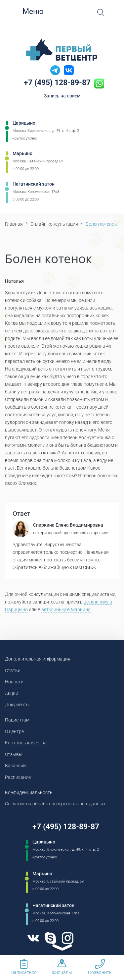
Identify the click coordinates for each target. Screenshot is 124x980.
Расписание (18, 777)
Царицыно (24, 123)
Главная (14, 224)
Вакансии (15, 766)
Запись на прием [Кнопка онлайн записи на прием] (62, 96)
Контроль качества (26, 743)
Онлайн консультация (54, 224)
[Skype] (51, 938)
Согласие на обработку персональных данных (55, 804)
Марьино (22, 153)
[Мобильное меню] (17, 12)
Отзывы (14, 754)
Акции (12, 693)
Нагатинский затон (34, 184)
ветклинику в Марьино (66, 609)
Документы (17, 705)
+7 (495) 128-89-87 (57, 83)
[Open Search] (101, 12)
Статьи (13, 670)
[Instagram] (67, 938)
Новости (14, 682)
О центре (14, 731)
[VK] (33, 938)
